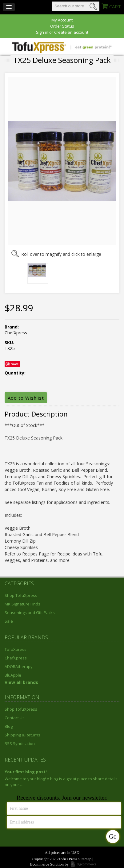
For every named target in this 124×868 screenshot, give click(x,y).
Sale (9, 621)
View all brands (21, 682)
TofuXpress (16, 649)
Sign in (42, 32)
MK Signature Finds (22, 604)
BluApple (13, 675)
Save (15, 364)
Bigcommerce (85, 865)
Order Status (62, 26)
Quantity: (15, 373)
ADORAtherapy (19, 666)
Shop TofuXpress (21, 595)
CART (115, 6)
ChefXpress (16, 658)
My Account (62, 20)
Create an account (71, 32)
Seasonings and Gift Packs (30, 613)
